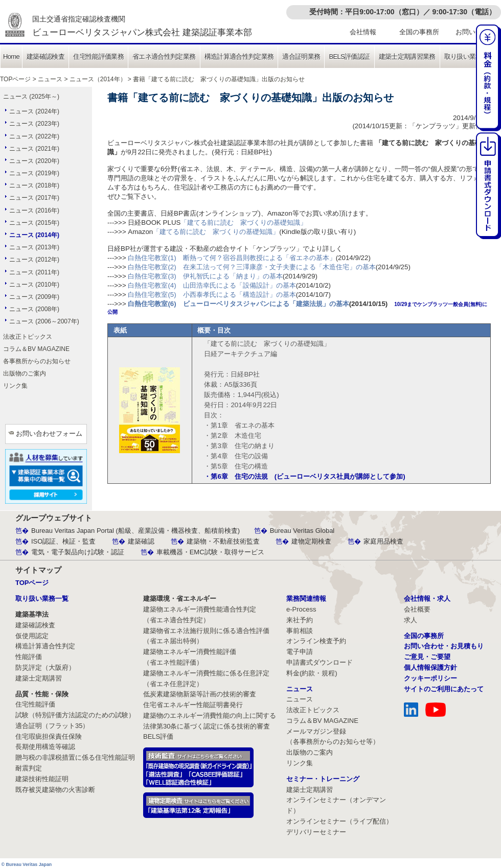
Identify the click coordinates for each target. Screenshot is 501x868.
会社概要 (417, 609)
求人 (411, 620)
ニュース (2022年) (34, 136)
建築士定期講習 (39, 678)
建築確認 (141, 541)
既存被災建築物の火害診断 (55, 790)
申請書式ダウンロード (320, 662)
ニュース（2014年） (98, 79)
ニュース (50, 79)
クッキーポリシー (430, 678)
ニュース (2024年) (34, 111)
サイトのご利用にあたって (444, 689)
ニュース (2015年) (34, 223)
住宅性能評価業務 (98, 56)
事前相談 (300, 631)
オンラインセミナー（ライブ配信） (339, 821)
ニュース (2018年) (34, 185)
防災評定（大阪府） (45, 667)
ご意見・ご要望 (427, 657)
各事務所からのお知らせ (37, 361)
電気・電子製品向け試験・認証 (78, 552)
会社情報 (363, 32)
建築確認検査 (45, 56)
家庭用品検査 (383, 541)
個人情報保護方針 (430, 667)
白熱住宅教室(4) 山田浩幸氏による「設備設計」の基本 (212, 285)
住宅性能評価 (35, 704)
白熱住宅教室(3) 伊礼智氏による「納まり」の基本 (205, 276)
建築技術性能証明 (42, 779)
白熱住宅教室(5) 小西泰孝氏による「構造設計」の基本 (212, 295)
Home (11, 56)
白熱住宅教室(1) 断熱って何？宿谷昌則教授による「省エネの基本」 (232, 258)
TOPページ (15, 79)
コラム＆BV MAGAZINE (36, 349)
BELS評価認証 (349, 56)
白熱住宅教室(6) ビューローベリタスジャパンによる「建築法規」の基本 (238, 304)
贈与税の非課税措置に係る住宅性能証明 (75, 757)
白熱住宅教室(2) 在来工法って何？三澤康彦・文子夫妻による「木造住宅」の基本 (252, 267)
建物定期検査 (311, 541)
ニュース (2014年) (34, 235)
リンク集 (15, 386)
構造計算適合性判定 (45, 646)
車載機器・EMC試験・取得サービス (210, 552)
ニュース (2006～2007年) (44, 321)
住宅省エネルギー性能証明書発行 (193, 705)
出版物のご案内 (25, 373)
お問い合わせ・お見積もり (444, 646)
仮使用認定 (32, 636)
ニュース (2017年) (34, 198)
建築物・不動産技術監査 (223, 541)
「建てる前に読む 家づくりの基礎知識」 (244, 222)
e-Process (301, 609)
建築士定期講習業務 (407, 56)
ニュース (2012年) (34, 260)
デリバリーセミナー (316, 832)
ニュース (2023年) (34, 124)
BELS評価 (158, 736)
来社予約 (300, 620)
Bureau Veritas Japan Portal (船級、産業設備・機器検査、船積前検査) (135, 531)
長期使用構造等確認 (45, 747)
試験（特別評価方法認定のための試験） (75, 715)
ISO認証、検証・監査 (63, 541)
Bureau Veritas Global (302, 531)
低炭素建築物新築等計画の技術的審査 (200, 694)
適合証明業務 (301, 56)
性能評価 (29, 657)
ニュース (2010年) (34, 285)
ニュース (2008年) (34, 309)
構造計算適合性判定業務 (239, 56)
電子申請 (300, 652)
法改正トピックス (28, 337)
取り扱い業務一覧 (470, 56)
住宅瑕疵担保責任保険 (49, 736)
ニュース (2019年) (34, 173)
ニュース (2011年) (34, 272)
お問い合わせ (475, 32)
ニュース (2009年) (34, 297)
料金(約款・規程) (312, 673)
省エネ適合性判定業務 (164, 56)
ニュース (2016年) (34, 210)
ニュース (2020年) (34, 161)
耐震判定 (29, 768)
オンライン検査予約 (316, 641)
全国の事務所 (419, 32)
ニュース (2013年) (34, 247)
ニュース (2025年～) (31, 97)
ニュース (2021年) (34, 149)
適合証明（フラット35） (52, 726)
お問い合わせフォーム (49, 433)
